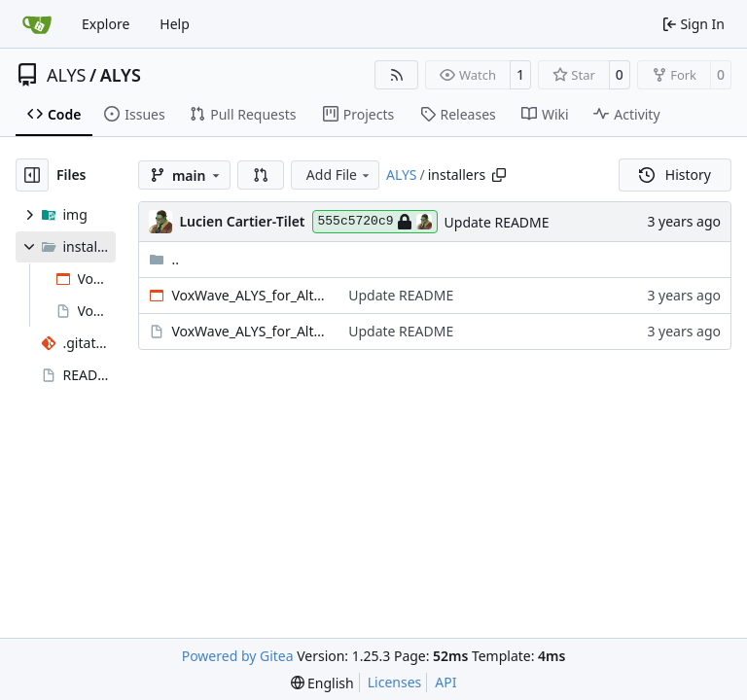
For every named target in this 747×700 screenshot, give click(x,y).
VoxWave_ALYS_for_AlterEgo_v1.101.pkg (250, 331)
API (445, 682)
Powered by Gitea (238, 656)
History (675, 175)
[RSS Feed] (397, 75)
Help (175, 24)
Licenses (395, 682)
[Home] (37, 24)
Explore (106, 24)
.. (164, 259)
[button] (261, 175)
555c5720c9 (375, 222)
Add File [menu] (339, 175)
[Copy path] (499, 175)
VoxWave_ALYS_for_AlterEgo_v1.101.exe (250, 295)
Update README (497, 222)
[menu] (322, 683)
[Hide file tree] (32, 175)
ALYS (66, 75)
